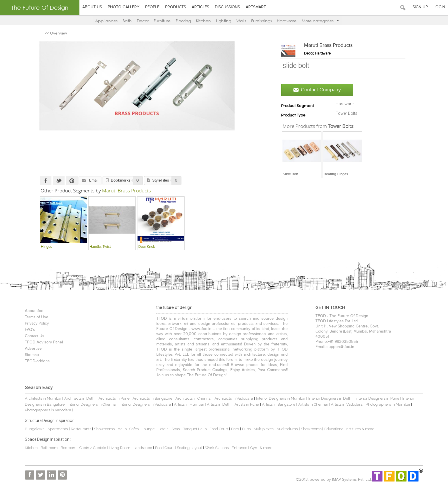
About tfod (34, 311)
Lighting (224, 21)
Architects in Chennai (193, 398)
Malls (122, 429)
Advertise (33, 349)
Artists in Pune (247, 404)
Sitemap (32, 355)
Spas (176, 429)
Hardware (287, 21)
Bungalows (35, 429)
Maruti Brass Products (328, 45)
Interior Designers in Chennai (92, 404)
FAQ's (30, 330)
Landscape (143, 448)
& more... (369, 429)
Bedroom (69, 448)
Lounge (148, 429)
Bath (127, 21)
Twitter (59, 180)
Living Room (120, 448)
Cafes (134, 429)
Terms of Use (37, 317)
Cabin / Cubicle (93, 448)
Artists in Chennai (313, 404)
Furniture (162, 21)
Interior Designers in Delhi (330, 398)
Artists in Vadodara (347, 404)
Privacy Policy (37, 323)
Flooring (183, 21)
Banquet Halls (195, 429)
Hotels (163, 429)
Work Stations (217, 448)
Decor (143, 21)
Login (439, 7)
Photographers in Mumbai (388, 404)
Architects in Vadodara (234, 398)
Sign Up (420, 7)
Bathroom (50, 448)
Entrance (239, 448)
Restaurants (81, 429)
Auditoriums (287, 429)
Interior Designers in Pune (377, 398)
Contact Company (317, 90)
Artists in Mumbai (189, 404)
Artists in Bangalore (279, 404)
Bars (235, 429)
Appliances (106, 21)
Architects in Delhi (80, 398)
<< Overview (56, 33)
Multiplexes (264, 429)
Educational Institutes (342, 429)
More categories (320, 21)
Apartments (58, 429)
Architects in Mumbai (43, 398)
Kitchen (203, 21)
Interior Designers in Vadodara (145, 404)
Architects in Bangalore (152, 398)
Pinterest (72, 180)
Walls (241, 21)
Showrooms (105, 429)
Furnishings (261, 21)
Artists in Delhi (219, 404)
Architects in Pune (114, 398)
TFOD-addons (37, 361)
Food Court (219, 429)
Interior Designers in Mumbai (281, 398)
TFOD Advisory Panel (44, 342)
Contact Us (35, 336)
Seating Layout (189, 448)
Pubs (246, 429)
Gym (254, 448)
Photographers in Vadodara (48, 410)
